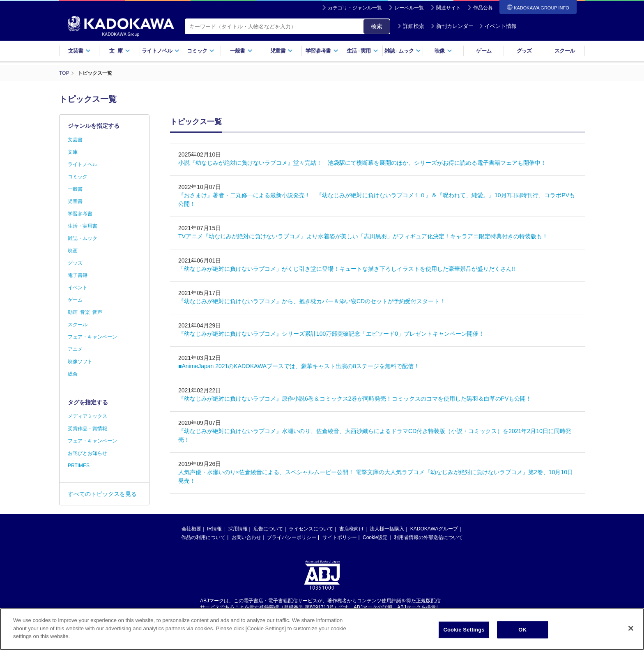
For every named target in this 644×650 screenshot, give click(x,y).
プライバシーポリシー (292, 537)
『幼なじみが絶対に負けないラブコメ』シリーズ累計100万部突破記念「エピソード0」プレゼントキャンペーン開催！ (331, 334)
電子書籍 (78, 275)
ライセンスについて (311, 529)
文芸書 (79, 51)
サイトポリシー (340, 537)
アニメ (75, 349)
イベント (78, 288)
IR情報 (214, 529)
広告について (268, 529)
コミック (201, 51)
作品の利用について (203, 537)
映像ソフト (80, 362)
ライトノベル (161, 51)
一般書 (241, 51)
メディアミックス (87, 416)
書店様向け (352, 529)
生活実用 (362, 51)
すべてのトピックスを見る (102, 494)
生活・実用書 (83, 226)
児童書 (282, 51)
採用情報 (238, 529)
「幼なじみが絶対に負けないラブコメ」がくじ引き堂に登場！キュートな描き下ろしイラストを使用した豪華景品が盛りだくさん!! (347, 269)
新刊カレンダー (452, 26)
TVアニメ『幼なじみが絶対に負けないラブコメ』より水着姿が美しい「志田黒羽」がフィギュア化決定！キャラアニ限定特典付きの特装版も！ (363, 236)
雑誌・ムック (83, 238)
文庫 (73, 152)
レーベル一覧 (409, 8)
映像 (443, 51)
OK (522, 631)
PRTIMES (79, 466)
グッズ (524, 51)
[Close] (631, 629)
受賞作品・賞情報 (87, 429)
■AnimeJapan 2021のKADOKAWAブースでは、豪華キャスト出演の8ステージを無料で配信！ (299, 366)
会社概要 (191, 529)
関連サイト (448, 8)
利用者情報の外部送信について (428, 537)
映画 (73, 251)
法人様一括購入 (387, 529)
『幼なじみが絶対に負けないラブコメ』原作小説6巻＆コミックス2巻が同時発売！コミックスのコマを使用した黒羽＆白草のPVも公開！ (355, 399)
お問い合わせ (246, 537)
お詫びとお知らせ (87, 453)
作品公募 (483, 8)
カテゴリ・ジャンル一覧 (355, 8)
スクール (565, 51)
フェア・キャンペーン (92, 337)
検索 (377, 26)
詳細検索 (411, 26)
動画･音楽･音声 (85, 312)
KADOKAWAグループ (434, 529)
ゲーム (484, 51)
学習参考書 (322, 51)
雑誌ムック (403, 51)
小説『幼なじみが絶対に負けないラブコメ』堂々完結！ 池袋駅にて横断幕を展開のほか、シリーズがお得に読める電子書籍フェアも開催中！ (362, 163)
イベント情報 (498, 26)
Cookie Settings (464, 631)
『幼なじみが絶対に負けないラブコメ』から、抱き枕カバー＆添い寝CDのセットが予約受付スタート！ (312, 301)
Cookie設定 (375, 537)
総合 (73, 374)
